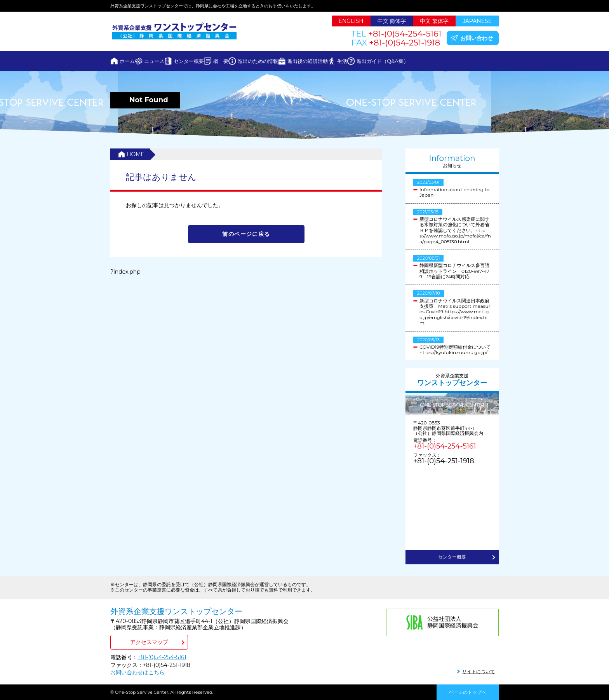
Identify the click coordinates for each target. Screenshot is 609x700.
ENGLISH (351, 21)
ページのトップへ (468, 692)
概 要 (256, 61)
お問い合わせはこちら (137, 672)
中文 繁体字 (434, 21)
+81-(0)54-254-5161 (445, 446)
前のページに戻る (246, 234)
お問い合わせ (477, 38)
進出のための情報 (303, 61)
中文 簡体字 (392, 21)
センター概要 (214, 61)
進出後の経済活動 (363, 61)
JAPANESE (477, 21)
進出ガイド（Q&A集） (458, 61)
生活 (408, 61)
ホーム (132, 61)
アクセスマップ (149, 642)
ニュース (169, 61)
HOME (136, 154)
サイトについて (478, 671)
